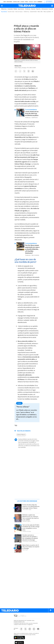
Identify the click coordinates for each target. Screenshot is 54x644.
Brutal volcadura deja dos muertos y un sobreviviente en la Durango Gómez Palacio (31, 506)
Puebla (27, 2)
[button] (16, 71)
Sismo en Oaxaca (19, 12)
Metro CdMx (40, 12)
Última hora (4, 9)
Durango (40, 2)
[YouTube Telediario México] (38, 629)
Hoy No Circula (11, 12)
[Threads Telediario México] (34, 629)
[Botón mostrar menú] (2, 6)
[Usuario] (52, 6)
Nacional (33, 9)
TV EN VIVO (50, 2)
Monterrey (9, 2)
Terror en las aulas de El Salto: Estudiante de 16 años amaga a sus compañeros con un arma (31, 527)
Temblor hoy (26, 12)
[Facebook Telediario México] (21, 629)
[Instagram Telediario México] (30, 629)
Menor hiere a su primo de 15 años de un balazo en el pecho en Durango (31, 547)
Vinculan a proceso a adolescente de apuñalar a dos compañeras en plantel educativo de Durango (30, 538)
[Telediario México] (27, 6)
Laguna (22, 2)
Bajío (35, 2)
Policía (15, 9)
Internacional (45, 9)
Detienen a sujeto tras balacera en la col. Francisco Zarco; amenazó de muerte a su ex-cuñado (30, 517)
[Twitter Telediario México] (26, 629)
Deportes (38, 9)
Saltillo (31, 2)
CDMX (5, 2)
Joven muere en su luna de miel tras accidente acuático (32, 113)
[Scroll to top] (51, 610)
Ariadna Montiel (33, 12)
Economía (51, 9)
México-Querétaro (47, 12)
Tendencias (28, 9)
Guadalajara (16, 2)
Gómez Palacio (21, 435)
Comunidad (10, 9)
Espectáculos (21, 9)
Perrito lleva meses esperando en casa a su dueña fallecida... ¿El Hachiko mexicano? (32, 249)
